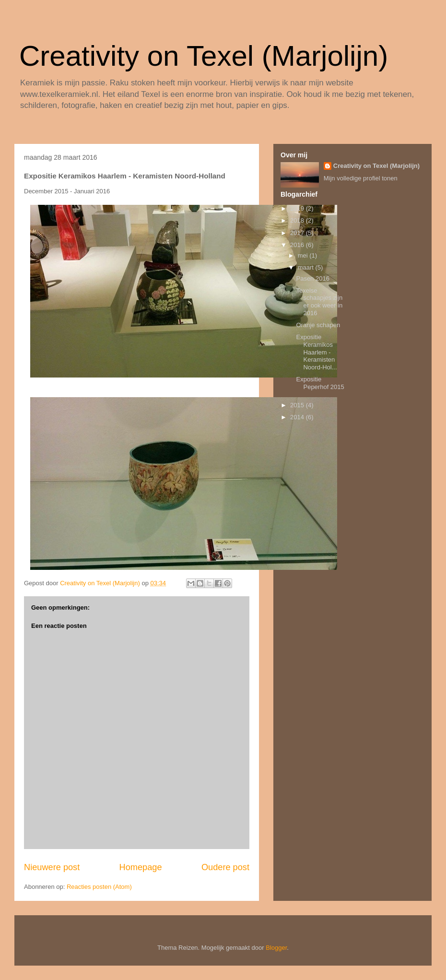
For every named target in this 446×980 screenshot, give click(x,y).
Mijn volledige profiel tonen (361, 178)
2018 (298, 220)
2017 (298, 233)
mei (304, 255)
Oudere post (225, 867)
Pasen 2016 (312, 278)
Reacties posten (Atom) (99, 887)
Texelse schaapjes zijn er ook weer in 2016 (319, 302)
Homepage (141, 867)
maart (307, 267)
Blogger (276, 948)
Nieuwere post (52, 867)
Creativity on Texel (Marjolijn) (204, 56)
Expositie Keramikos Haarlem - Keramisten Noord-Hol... (316, 352)
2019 (298, 208)
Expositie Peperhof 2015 (320, 383)
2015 (298, 405)
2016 (298, 245)
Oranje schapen (318, 325)
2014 (298, 417)
